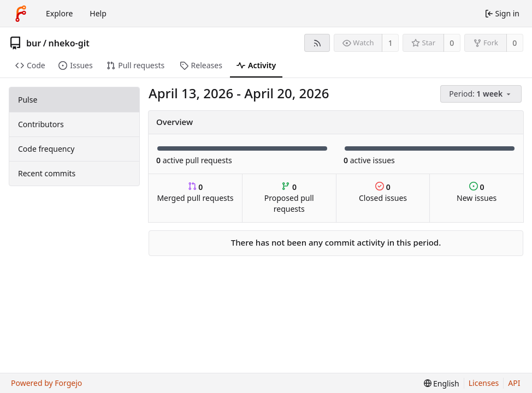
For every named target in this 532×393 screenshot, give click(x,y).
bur (34, 43)
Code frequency (46, 149)
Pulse (28, 100)
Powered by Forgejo (46, 383)
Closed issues (383, 192)
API (514, 383)
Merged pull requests (195, 192)
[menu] (482, 94)
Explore (59, 13)
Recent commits (47, 173)
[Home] (21, 14)
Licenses (484, 383)
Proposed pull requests (289, 198)
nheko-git (69, 43)
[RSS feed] (317, 43)
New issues (477, 192)
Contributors (41, 124)
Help (98, 13)
